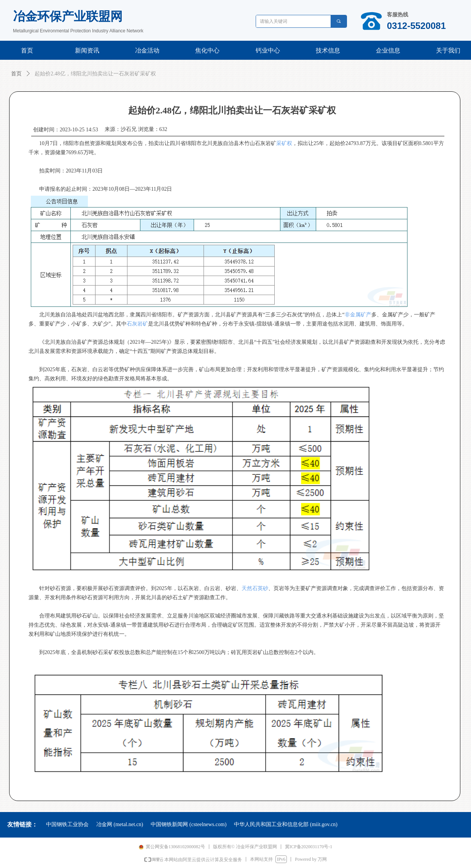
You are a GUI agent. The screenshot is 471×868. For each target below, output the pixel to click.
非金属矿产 (358, 315)
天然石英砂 (255, 588)
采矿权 (284, 143)
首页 (16, 74)
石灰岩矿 (137, 324)
